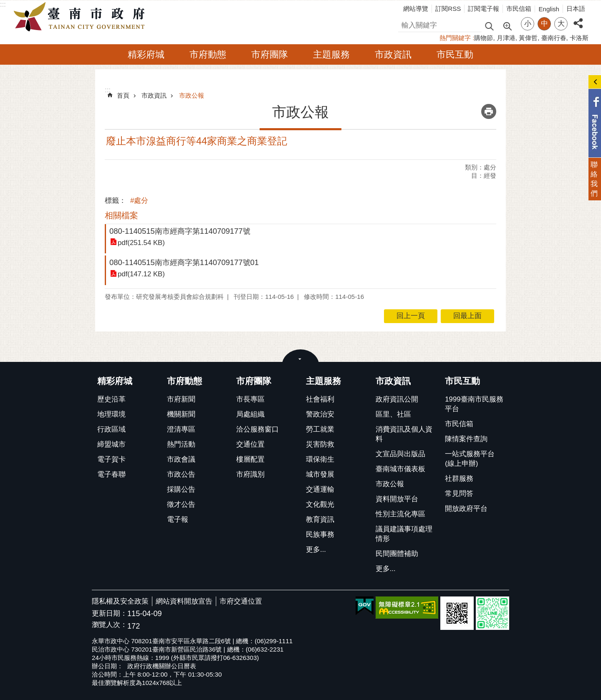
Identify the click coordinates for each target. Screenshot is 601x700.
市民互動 (455, 54)
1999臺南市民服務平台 (474, 404)
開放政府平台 (466, 509)
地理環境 (111, 414)
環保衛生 (320, 459)
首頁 (123, 95)
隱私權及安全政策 (120, 601)
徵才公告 (181, 504)
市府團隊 (270, 54)
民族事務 (320, 534)
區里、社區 (393, 414)
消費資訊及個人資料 (404, 434)
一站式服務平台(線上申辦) (470, 459)
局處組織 (250, 414)
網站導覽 (416, 9)
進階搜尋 (507, 25)
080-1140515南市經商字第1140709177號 (180, 231)
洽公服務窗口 (258, 429)
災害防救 (320, 444)
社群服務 (459, 479)
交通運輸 (320, 489)
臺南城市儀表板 (400, 469)
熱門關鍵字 (455, 38)
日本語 (576, 9)
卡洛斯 (579, 38)
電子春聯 (111, 474)
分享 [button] (578, 19)
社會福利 (320, 399)
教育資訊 (320, 519)
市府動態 (208, 54)
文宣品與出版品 (400, 454)
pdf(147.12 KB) (141, 274)
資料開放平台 (397, 499)
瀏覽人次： (110, 625)
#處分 (139, 201)
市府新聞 (181, 399)
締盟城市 (111, 444)
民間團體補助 (397, 554)
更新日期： (110, 613)
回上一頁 (411, 316)
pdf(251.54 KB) (141, 242)
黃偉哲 (528, 38)
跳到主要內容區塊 (4, 4)
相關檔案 (121, 215)
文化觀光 (320, 504)
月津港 (506, 38)
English (549, 9)
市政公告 (181, 474)
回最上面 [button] (467, 316)
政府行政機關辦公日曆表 (162, 666)
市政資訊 (393, 54)
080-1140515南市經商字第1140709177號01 (184, 262)
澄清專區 (181, 429)
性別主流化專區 (400, 514)
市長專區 (250, 399)
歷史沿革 (111, 399)
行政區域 (111, 429)
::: (3, 4)
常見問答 (459, 494)
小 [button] (528, 24)
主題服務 (331, 54)
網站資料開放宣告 (184, 601)
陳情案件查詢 (466, 439)
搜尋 (405, 24)
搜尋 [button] (489, 26)
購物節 (484, 38)
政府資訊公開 (397, 399)
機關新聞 (181, 414)
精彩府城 (146, 54)
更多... (316, 550)
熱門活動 (181, 444)
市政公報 (192, 95)
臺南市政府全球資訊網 (81, 17)
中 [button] (544, 24)
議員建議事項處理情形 (404, 534)
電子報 (178, 519)
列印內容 (489, 111)
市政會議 (181, 459)
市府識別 (250, 474)
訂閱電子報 (484, 9)
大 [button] (561, 24)
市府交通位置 (241, 601)
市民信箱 (519, 9)
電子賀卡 (111, 459)
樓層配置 (250, 459)
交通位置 (250, 444)
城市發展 (320, 474)
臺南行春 (554, 38)
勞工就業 (320, 429)
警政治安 (320, 414)
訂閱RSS (448, 9)
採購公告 (181, 489)
